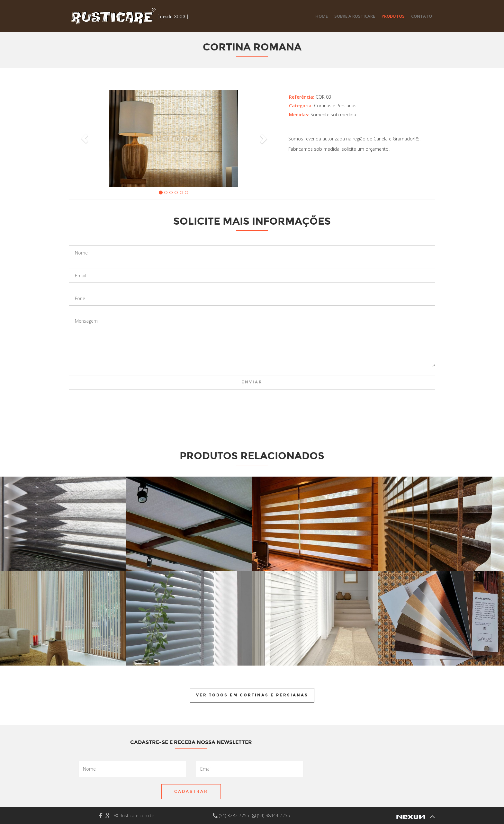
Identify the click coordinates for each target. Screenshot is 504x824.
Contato (422, 16)
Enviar (252, 382)
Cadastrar (191, 792)
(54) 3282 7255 (232, 815)
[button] (85, 139)
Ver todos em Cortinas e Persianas (252, 695)
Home (322, 16)
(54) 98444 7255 (271, 815)
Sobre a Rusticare (355, 16)
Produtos (393, 16)
